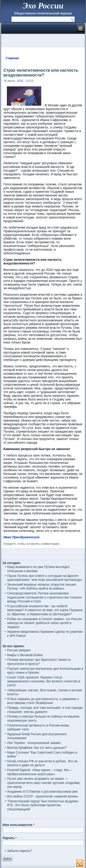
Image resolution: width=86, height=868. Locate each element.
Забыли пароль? (19, 851)
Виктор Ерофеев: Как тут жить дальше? (37, 748)
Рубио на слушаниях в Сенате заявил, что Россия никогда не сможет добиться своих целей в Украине (44, 623)
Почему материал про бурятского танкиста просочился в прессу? (39, 662)
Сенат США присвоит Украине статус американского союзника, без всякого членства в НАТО (44, 681)
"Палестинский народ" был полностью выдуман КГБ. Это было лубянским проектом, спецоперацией (43, 805)
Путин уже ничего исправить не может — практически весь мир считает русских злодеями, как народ (44, 783)
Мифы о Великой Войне (25, 655)
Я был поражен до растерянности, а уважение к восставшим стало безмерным (43, 701)
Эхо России (43, 6)
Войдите (10, 544)
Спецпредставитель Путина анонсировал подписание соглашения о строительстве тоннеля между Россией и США (44, 597)
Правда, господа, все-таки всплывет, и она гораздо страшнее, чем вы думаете (45, 710)
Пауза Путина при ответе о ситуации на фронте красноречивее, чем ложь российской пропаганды (44, 578)
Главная (12, 58)
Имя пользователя (18, 825)
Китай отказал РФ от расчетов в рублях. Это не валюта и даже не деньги (42, 763)
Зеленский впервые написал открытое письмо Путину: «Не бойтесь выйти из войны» (42, 587)
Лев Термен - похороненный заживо (34, 743)
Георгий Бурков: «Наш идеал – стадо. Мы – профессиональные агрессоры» (39, 772)
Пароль (10, 838)
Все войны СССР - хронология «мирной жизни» (43, 796)
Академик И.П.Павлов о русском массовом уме (42, 791)
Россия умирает (19, 650)
